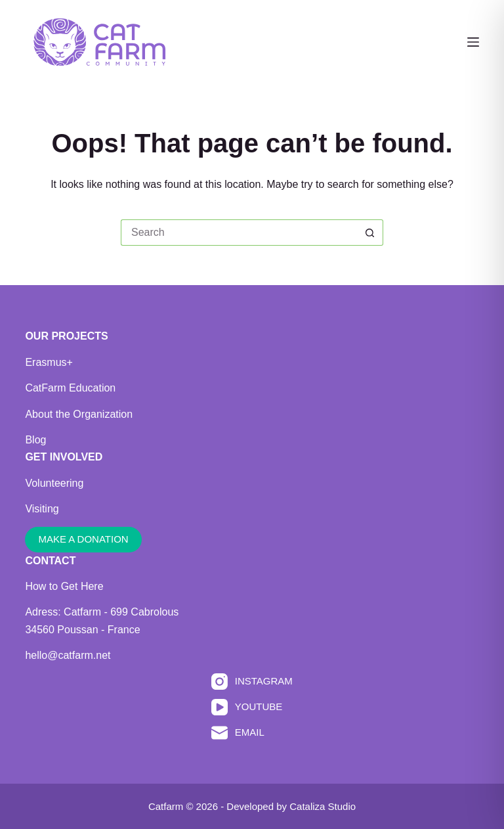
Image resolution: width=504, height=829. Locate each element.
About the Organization (79, 414)
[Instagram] (252, 682)
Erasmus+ (49, 362)
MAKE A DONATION (83, 539)
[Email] (252, 733)
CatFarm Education (70, 388)
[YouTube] (252, 707)
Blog (35, 440)
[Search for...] (239, 233)
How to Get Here (64, 586)
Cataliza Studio (323, 806)
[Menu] (473, 42)
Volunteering (54, 483)
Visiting (42, 509)
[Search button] (370, 233)
